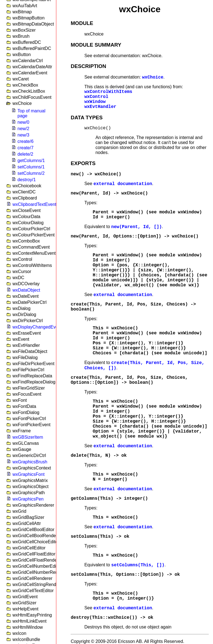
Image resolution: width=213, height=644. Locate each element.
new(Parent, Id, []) (136, 227)
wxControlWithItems (108, 92)
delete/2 (25, 154)
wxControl (96, 97)
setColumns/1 (31, 167)
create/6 (26, 141)
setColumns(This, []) (138, 565)
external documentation (123, 184)
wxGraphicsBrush (30, 462)
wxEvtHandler (100, 107)
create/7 (26, 148)
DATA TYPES (87, 118)
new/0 (23, 122)
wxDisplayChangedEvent (37, 327)
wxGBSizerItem (28, 437)
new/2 (23, 129)
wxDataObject (26, 290)
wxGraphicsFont (29, 474)
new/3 (23, 135)
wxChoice (153, 77)
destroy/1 (27, 180)
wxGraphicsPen (28, 499)
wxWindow (95, 102)
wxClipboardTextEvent (34, 204)
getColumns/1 (31, 161)
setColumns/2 (31, 173)
